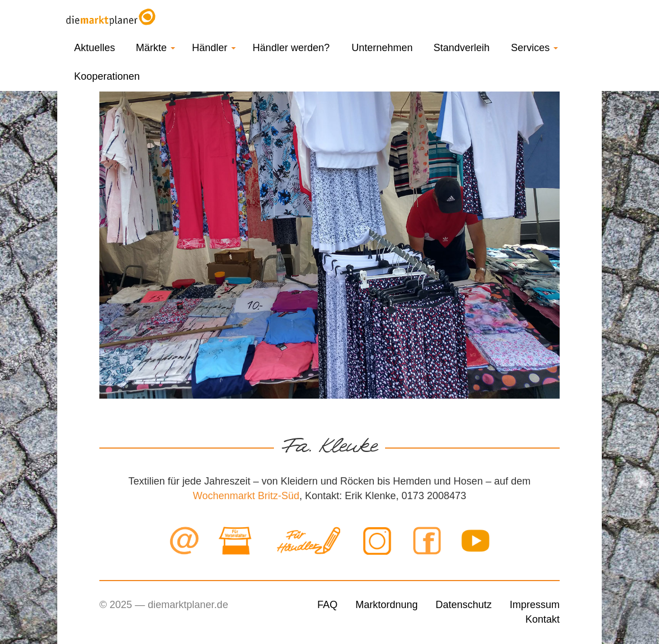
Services (534, 48)
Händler (214, 48)
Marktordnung (386, 605)
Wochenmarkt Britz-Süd (246, 496)
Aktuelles (95, 48)
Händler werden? (291, 48)
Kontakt (543, 619)
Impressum (535, 605)
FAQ (327, 605)
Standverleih (461, 48)
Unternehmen (382, 48)
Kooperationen (107, 76)
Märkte (155, 48)
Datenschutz (464, 605)
